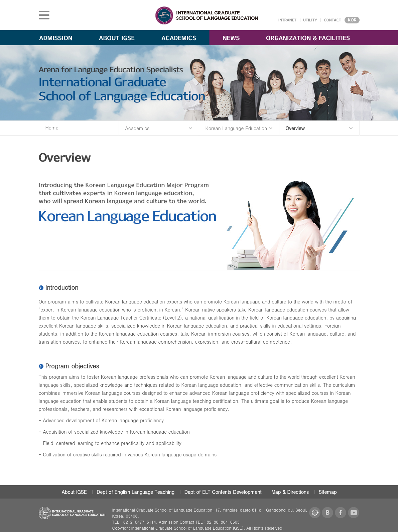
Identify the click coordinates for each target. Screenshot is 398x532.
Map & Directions (290, 492)
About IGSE (74, 492)
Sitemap (328, 492)
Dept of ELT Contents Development (223, 492)
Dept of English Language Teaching (136, 492)
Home (52, 127)
